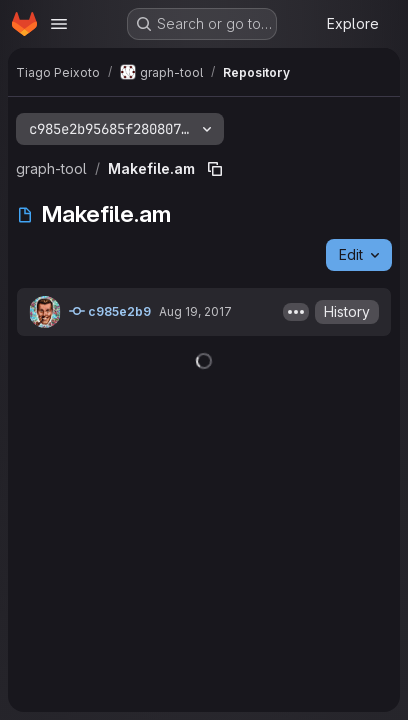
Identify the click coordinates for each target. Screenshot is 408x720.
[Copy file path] (215, 169)
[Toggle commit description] (296, 312)
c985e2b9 (110, 311)
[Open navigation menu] (59, 24)
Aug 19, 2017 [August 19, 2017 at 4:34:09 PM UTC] (195, 311)
